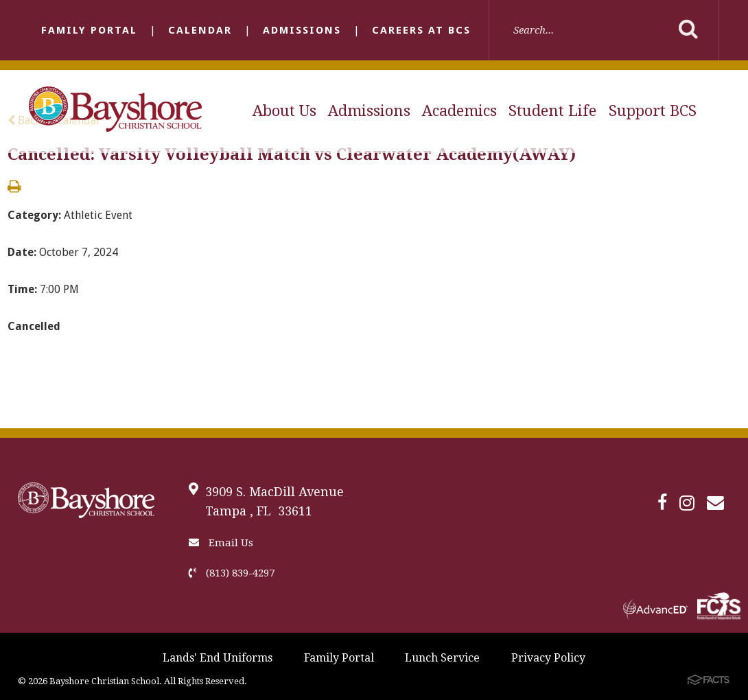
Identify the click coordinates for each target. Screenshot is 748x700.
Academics (459, 111)
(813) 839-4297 (232, 573)
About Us (284, 111)
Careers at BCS (421, 30)
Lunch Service (442, 658)
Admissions (302, 30)
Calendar (200, 30)
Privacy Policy (548, 658)
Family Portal (89, 30)
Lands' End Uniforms (218, 658)
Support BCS (653, 111)
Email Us (221, 543)
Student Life (552, 111)
